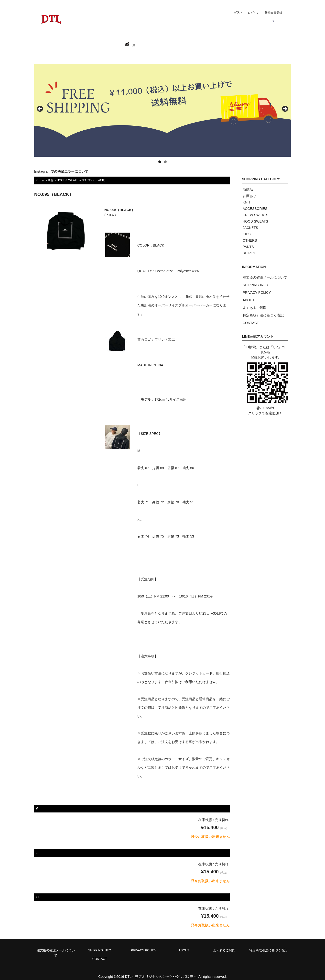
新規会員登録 (273, 13)
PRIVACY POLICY (257, 287)
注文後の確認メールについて (265, 272)
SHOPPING (87, 42)
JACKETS (250, 222)
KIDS (247, 229)
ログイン (254, 13)
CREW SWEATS (255, 210)
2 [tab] (165, 156)
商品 (51, 175)
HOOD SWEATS (67, 175)
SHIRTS (249, 248)
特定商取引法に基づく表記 (263, 310)
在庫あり (249, 191)
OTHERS (250, 235)
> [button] (285, 104)
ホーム (63, 42)
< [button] (40, 104)
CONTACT (165, 42)
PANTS (248, 241)
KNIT (247, 197)
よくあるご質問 (255, 302)
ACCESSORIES (255, 203)
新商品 (248, 184)
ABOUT (141, 42)
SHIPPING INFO (255, 280)
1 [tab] (160, 156)
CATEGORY (115, 42)
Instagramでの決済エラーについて (61, 166)
